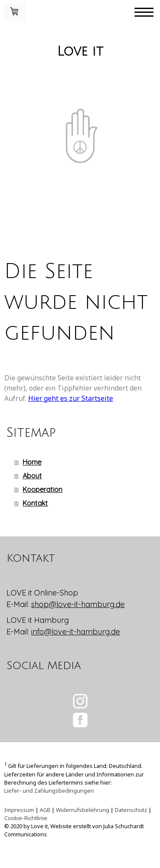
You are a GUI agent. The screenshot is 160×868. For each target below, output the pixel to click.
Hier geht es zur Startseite (71, 398)
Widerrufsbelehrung (83, 810)
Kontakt (35, 503)
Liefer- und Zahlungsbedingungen (49, 791)
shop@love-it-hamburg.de (78, 604)
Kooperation (42, 489)
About (32, 476)
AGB (45, 810)
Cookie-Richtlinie (26, 818)
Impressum (19, 810)
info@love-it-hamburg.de (76, 632)
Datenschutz (131, 810)
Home (32, 462)
